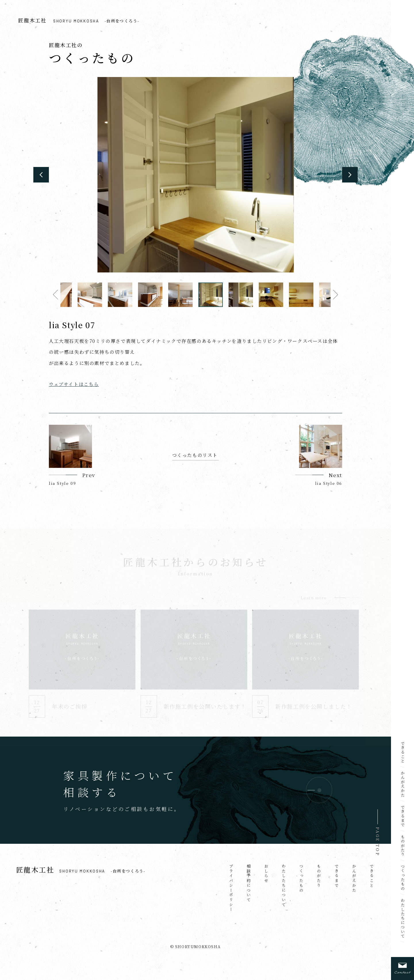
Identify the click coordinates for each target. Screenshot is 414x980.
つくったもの (403, 877)
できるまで (403, 816)
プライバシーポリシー (231, 888)
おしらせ (266, 874)
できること (403, 752)
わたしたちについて (403, 918)
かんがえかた (403, 784)
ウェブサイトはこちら (74, 384)
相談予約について (249, 883)
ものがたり (403, 846)
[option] (195, 175)
